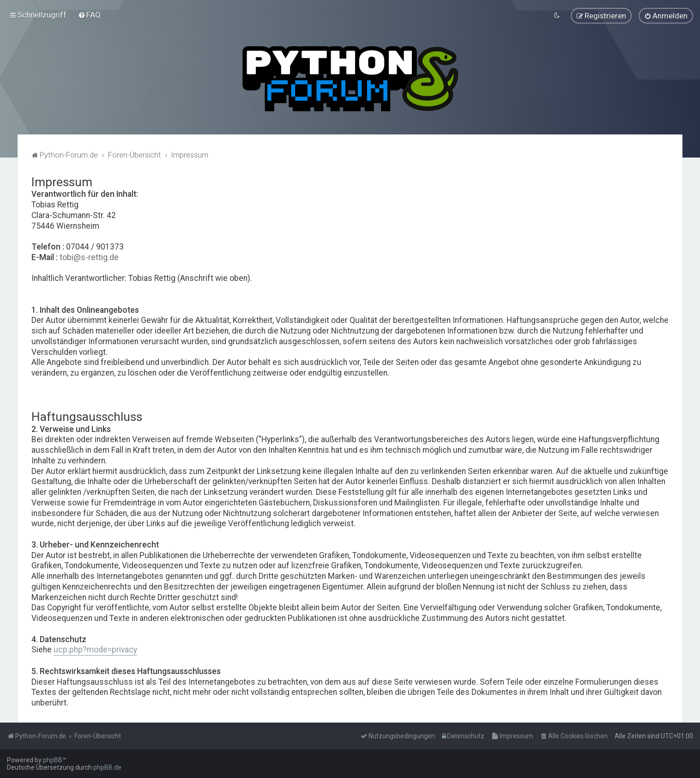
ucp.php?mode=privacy (95, 649)
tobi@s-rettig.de (89, 256)
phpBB (53, 760)
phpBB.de (107, 767)
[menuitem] (89, 14)
